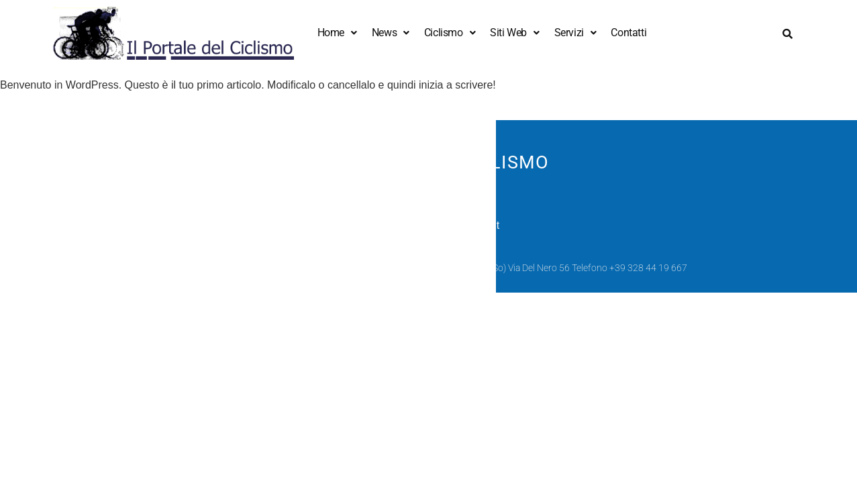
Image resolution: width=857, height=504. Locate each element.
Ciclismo (450, 33)
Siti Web (514, 33)
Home (337, 33)
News (391, 33)
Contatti (628, 33)
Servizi (575, 33)
